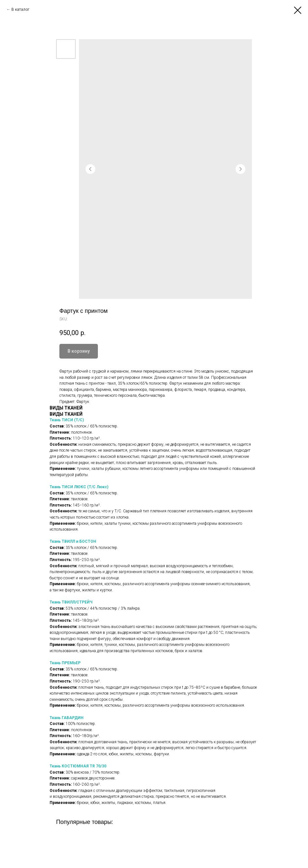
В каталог (20, 9)
